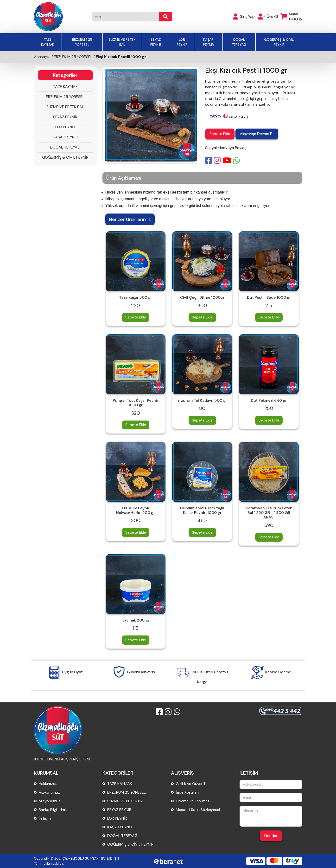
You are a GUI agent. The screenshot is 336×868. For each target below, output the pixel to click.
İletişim (45, 818)
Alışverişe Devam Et (257, 134)
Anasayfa (42, 57)
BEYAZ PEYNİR (156, 42)
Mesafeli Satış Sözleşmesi (198, 810)
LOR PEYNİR (182, 42)
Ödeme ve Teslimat (193, 801)
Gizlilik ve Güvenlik (191, 784)
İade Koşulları (187, 792)
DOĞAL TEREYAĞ (239, 42)
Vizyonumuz (49, 792)
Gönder (271, 836)
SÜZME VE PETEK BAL (122, 42)
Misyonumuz (50, 801)
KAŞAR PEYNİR (208, 42)
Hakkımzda (48, 784)
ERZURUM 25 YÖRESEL (82, 42)
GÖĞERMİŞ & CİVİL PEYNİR (279, 42)
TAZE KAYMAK (48, 42)
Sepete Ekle (220, 134)
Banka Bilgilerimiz (53, 810)
